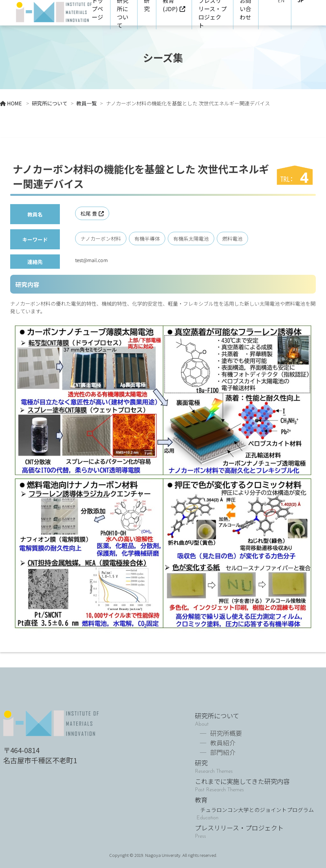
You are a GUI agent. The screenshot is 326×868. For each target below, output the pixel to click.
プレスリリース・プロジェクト (239, 828)
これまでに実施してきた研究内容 (242, 781)
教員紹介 (223, 743)
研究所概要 (226, 733)
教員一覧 (87, 103)
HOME (14, 103)
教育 (254, 804)
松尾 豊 (89, 213)
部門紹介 (223, 752)
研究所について (50, 103)
